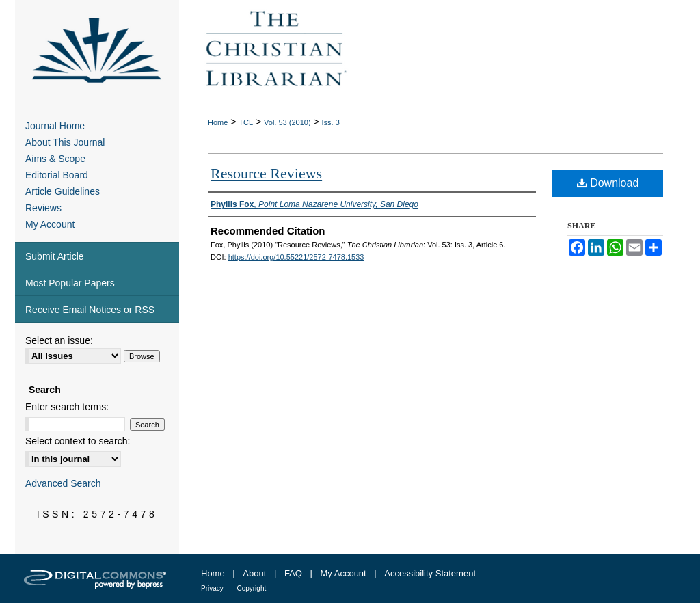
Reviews (43, 208)
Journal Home (55, 126)
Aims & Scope (55, 159)
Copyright (251, 588)
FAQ (293, 573)
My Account (50, 224)
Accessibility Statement (430, 573)
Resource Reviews (266, 173)
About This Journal (65, 142)
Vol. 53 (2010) (287, 122)
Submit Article (55, 256)
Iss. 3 (331, 122)
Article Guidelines (63, 191)
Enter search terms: (67, 407)
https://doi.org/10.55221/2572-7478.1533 (296, 257)
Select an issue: (59, 340)
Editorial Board (57, 175)
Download (608, 183)
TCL (246, 122)
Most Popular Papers (70, 283)
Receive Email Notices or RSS (90, 310)
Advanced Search (63, 483)
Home (218, 122)
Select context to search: (78, 441)
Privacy (212, 588)
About (254, 573)
